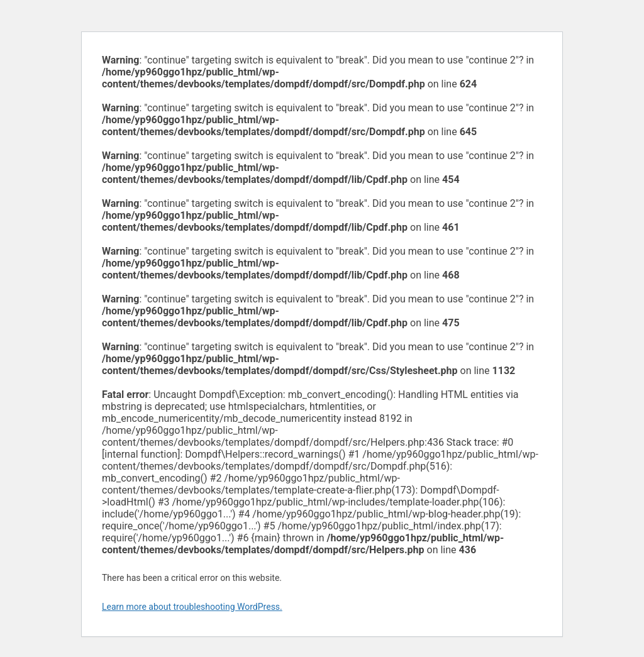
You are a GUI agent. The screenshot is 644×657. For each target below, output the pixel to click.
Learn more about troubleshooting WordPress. (192, 607)
